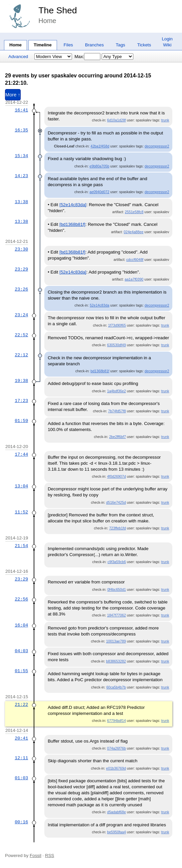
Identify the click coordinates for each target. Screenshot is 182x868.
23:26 (21, 289)
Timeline (43, 45)
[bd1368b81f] (72, 224)
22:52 (21, 335)
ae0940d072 (99, 192)
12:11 (21, 758)
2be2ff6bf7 (117, 437)
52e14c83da (99, 305)
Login (167, 39)
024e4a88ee (133, 232)
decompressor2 (157, 146)
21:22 (21, 705)
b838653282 (116, 661)
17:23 (21, 401)
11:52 (21, 512)
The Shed (58, 10)
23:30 (21, 249)
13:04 (21, 486)
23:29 (21, 269)
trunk (165, 120)
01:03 (21, 778)
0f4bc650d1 (117, 589)
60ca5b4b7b (116, 687)
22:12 (21, 355)
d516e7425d (116, 502)
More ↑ (13, 95)
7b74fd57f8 (117, 411)
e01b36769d (116, 768)
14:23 (21, 176)
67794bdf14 (116, 721)
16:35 (21, 130)
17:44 (21, 454)
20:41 (21, 738)
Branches (94, 45)
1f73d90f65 (117, 325)
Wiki (167, 45)
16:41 (21, 110)
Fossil (35, 855)
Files (68, 45)
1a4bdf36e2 (116, 391)
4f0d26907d (116, 476)
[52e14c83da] (73, 205)
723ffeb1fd (117, 528)
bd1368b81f (100, 371)
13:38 (21, 202)
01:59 (21, 421)
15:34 (21, 156)
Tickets (144, 45)
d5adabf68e (116, 812)
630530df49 (116, 345)
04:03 (21, 651)
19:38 (21, 381)
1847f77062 (116, 615)
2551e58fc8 (134, 212)
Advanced (18, 57)
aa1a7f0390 (134, 279)
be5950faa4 (116, 832)
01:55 (21, 671)
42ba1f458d (100, 146)
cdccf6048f (135, 260)
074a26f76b (116, 748)
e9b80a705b (99, 166)
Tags (120, 45)
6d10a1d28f (116, 120)
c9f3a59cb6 (116, 562)
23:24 (21, 315)
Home (15, 45)
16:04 (21, 625)
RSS (49, 855)
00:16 (21, 822)
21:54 (21, 546)
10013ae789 (116, 641)
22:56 (21, 599)
